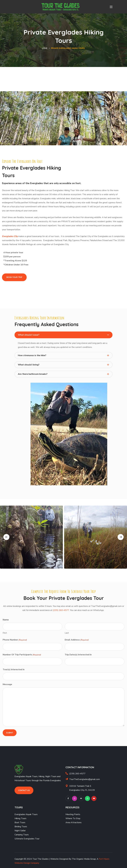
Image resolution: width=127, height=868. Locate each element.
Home (45, 48)
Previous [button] (6, 537)
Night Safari (20, 831)
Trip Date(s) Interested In (78, 655)
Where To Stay (73, 818)
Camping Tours (22, 835)
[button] (14, 277)
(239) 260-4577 (61, 610)
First (5, 633)
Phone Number (15, 640)
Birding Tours (21, 827)
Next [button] (121, 537)
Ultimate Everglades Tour (27, 839)
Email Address (77, 640)
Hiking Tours (20, 818)
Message (7, 684)
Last (67, 633)
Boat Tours (20, 822)
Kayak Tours (32, 814)
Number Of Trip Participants (22, 655)
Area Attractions (74, 822)
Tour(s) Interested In (14, 669)
